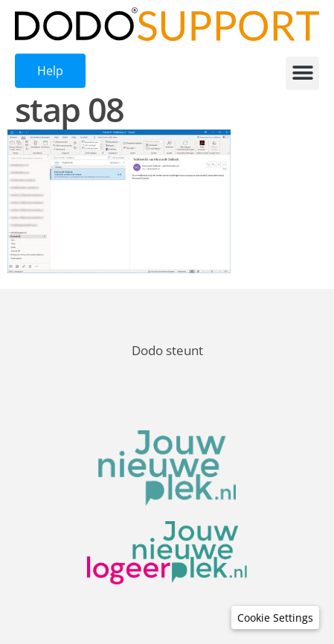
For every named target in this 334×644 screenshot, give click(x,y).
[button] (302, 73)
